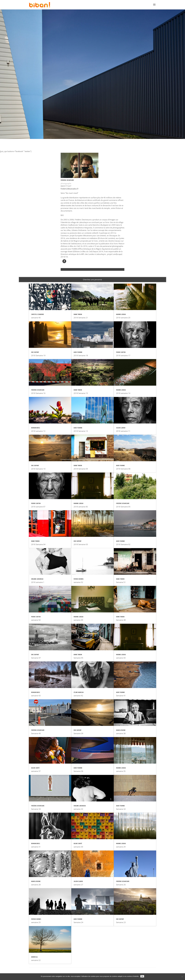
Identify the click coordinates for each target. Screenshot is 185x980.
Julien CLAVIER (78, 881)
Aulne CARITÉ (35, 768)
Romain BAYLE (36, 428)
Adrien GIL (34, 957)
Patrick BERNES (36, 919)
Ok (142, 976)
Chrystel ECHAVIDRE (38, 314)
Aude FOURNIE (78, 352)
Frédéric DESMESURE (38, 390)
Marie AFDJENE (36, 881)
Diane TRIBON (35, 541)
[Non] (182, 977)
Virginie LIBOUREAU (37, 579)
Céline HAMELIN (79, 692)
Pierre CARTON (36, 503)
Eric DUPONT (35, 352)
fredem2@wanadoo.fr (70, 189)
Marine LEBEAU (78, 503)
